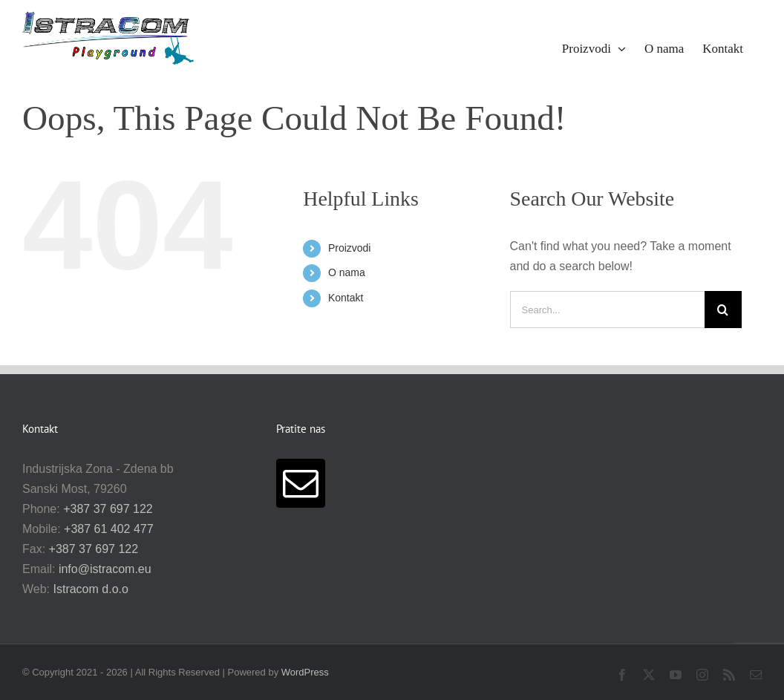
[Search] (723, 310)
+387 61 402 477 (109, 529)
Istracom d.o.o (91, 589)
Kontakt (346, 298)
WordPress (305, 672)
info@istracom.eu (105, 569)
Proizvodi (350, 248)
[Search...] (607, 310)
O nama (347, 272)
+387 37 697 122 (108, 509)
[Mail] (301, 483)
